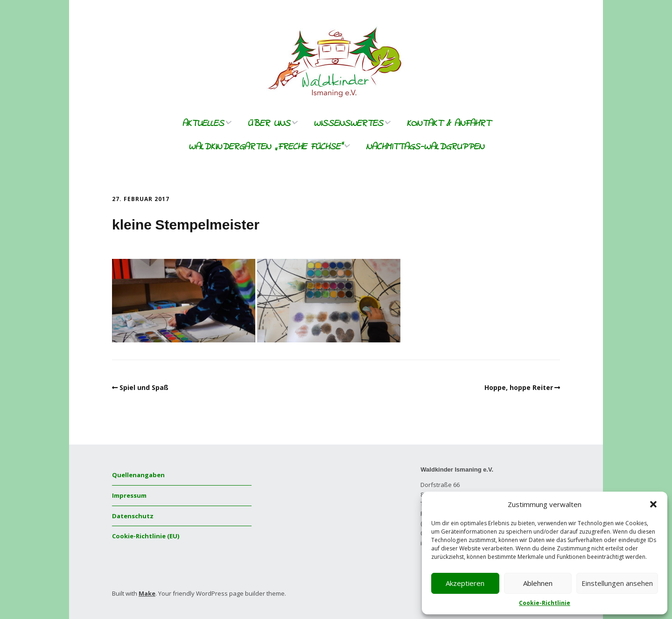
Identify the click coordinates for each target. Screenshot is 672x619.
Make (147, 593)
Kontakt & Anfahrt (448, 124)
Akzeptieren (465, 583)
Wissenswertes (348, 124)
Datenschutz (133, 516)
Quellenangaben (138, 475)
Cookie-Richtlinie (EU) (146, 536)
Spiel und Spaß (144, 387)
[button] (653, 504)
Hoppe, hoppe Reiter (519, 387)
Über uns (269, 124)
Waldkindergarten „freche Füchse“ (266, 147)
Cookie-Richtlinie (545, 603)
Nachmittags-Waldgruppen (425, 147)
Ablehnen (538, 583)
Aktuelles (203, 124)
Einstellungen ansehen (617, 583)
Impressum (129, 495)
